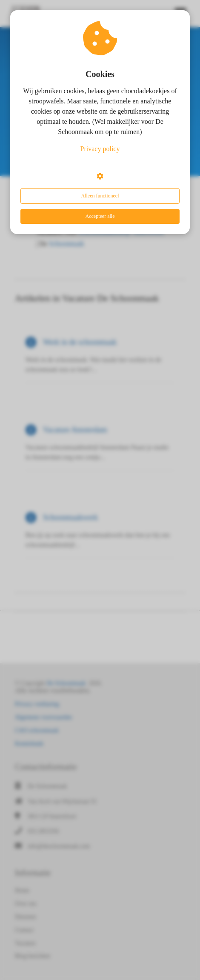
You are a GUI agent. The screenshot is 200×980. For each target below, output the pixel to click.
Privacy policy (100, 149)
